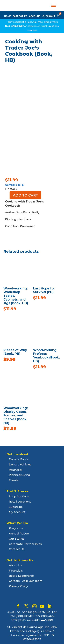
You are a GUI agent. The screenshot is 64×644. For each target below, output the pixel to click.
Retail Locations (20, 502)
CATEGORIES (20, 16)
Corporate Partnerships (25, 544)
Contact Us (17, 549)
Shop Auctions (19, 496)
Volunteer (16, 470)
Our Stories (17, 539)
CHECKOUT (49, 16)
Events (14, 480)
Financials (16, 571)
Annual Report (19, 534)
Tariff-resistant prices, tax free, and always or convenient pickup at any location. (32, 26)
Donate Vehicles (20, 465)
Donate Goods (19, 459)
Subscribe (16, 507)
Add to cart (25, 195)
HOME (8, 16)
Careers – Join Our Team (26, 581)
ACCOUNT (35, 16)
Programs (16, 528)
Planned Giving (19, 475)
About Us (15, 565)
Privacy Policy (18, 586)
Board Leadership (21, 576)
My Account (17, 512)
